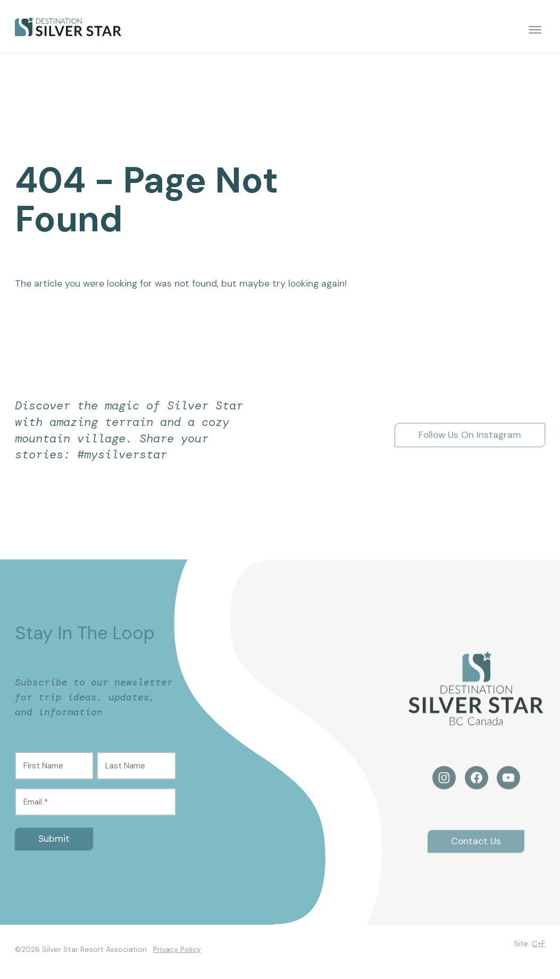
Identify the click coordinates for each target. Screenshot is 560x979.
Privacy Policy (177, 949)
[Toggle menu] (535, 30)
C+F (538, 943)
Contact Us (476, 847)
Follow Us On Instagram (470, 441)
